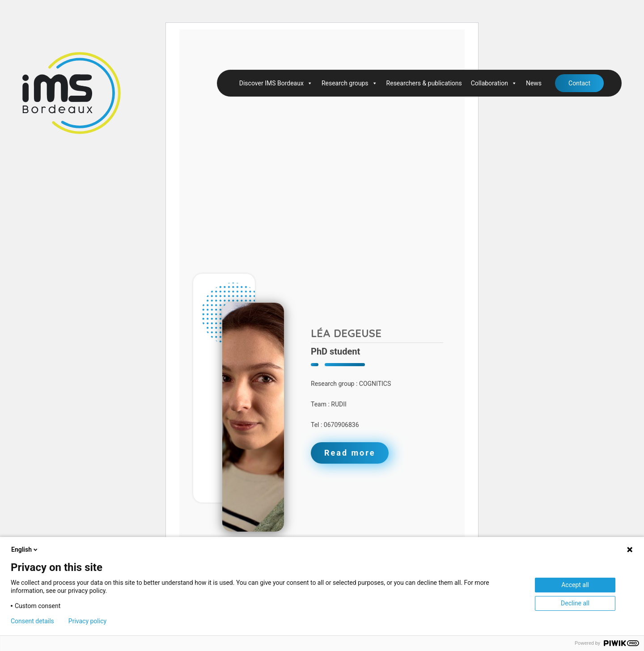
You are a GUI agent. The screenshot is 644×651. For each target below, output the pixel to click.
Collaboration (494, 83)
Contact (579, 83)
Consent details (32, 621)
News (534, 83)
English (25, 550)
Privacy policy (87, 621)
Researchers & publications (424, 83)
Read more (350, 453)
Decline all (575, 603)
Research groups (350, 83)
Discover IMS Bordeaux (276, 83)
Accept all (575, 585)
